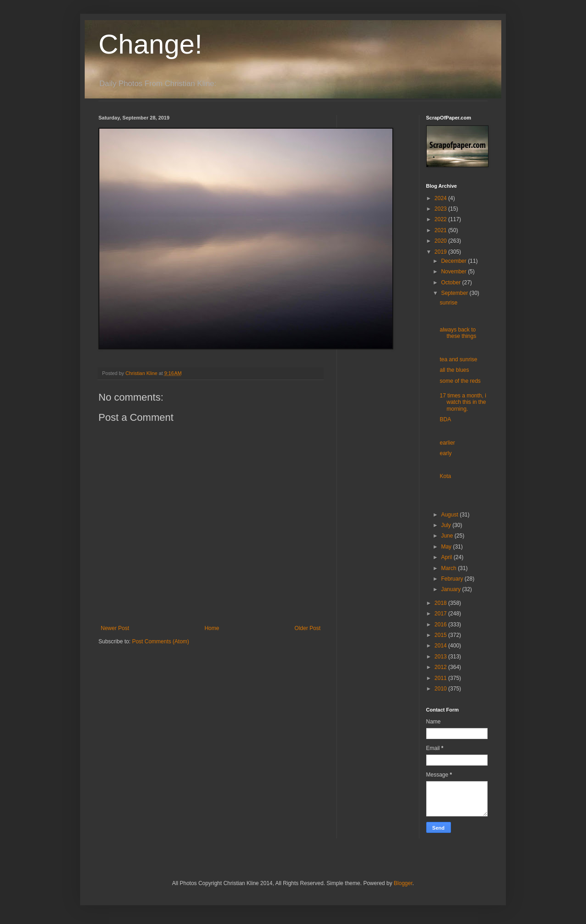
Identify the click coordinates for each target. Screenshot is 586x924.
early (445, 453)
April (447, 557)
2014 (441, 646)
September (455, 293)
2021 (441, 230)
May (447, 547)
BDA (445, 419)
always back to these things (458, 333)
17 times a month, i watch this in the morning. (463, 402)
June (448, 536)
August (450, 515)
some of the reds (460, 381)
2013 (441, 657)
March (449, 568)
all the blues (454, 370)
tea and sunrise (458, 359)
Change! (150, 44)
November (454, 272)
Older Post (307, 628)
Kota (445, 476)
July (447, 525)
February (453, 579)
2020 (441, 241)
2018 (441, 603)
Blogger (403, 883)
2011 (441, 678)
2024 (441, 198)
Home (212, 628)
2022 (441, 219)
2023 (441, 209)
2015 (441, 635)
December (454, 261)
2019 (441, 252)
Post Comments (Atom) (160, 641)
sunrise (448, 303)
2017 (441, 614)
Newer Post (115, 628)
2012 (441, 667)
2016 (441, 625)
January (451, 589)
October (451, 283)
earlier (447, 443)
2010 (441, 689)
